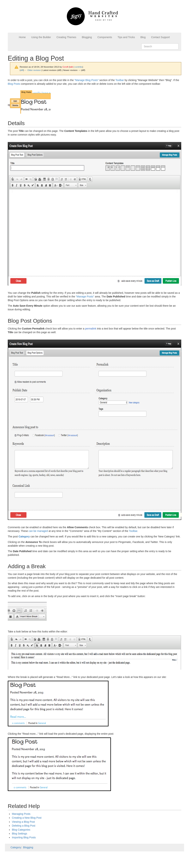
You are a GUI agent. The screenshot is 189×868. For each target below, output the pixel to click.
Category (16, 847)
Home (22, 37)
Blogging (87, 37)
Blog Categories (21, 830)
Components (105, 37)
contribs (79, 67)
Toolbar (120, 80)
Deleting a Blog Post (24, 826)
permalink (91, 329)
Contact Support (160, 37)
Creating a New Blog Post (27, 818)
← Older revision (33, 70)
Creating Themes (66, 37)
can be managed (38, 531)
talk (71, 67)
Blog (143, 37)
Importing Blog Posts (24, 837)
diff (22, 70)
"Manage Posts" (85, 297)
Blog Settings (19, 834)
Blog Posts (14, 84)
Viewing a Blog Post (23, 822)
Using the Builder (41, 37)
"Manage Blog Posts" (86, 80)
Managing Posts (21, 814)
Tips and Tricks (126, 37)
